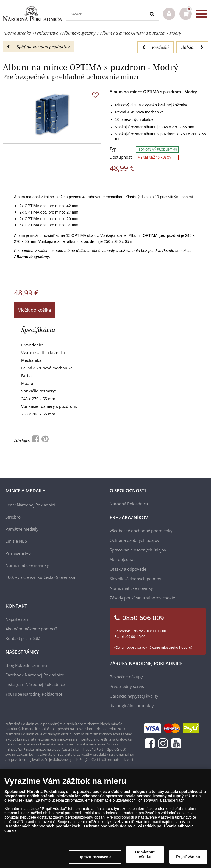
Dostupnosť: (121, 157)
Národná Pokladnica (129, 504)
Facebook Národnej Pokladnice (35, 675)
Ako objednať (122, 559)
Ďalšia (192, 47)
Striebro (13, 517)
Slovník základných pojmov (135, 579)
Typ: (114, 149)
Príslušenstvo (18, 553)
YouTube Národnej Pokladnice (34, 694)
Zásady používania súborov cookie (142, 598)
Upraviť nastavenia (95, 858)
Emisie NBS (16, 541)
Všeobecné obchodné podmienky (141, 531)
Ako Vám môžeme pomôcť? (31, 629)
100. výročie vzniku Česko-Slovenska (40, 577)
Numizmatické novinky (27, 565)
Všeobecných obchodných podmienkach (43, 827)
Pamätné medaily (22, 529)
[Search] (152, 14)
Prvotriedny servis (127, 686)
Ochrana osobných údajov (134, 540)
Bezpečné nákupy (126, 677)
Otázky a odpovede (128, 569)
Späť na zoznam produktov (38, 47)
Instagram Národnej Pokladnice (35, 684)
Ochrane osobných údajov (108, 827)
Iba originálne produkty (132, 705)
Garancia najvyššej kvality (134, 696)
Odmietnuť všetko (145, 856)
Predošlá (156, 47)
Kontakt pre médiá (23, 638)
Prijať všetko (188, 858)
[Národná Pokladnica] (32, 14)
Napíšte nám (17, 619)
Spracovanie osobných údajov (138, 550)
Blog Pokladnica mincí (26, 665)
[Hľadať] (106, 14)
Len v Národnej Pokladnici (30, 505)
